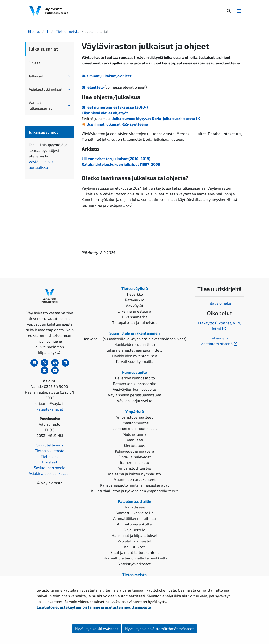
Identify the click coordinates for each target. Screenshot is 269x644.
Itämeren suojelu (134, 462)
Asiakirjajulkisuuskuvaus (50, 473)
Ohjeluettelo (93, 87)
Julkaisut (36, 76)
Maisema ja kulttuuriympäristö (134, 474)
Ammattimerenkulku (134, 524)
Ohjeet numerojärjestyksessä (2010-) (115, 107)
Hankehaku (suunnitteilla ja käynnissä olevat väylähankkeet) (134, 339)
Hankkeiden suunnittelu (135, 344)
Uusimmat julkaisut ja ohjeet (107, 76)
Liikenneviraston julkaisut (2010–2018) (116, 159)
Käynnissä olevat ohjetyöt (105, 113)
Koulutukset (134, 547)
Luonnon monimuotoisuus (134, 428)
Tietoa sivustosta (50, 451)
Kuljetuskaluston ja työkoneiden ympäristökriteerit (134, 491)
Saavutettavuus (50, 445)
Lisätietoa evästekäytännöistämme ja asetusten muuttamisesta (94, 607)
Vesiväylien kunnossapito (134, 389)
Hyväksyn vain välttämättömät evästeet (159, 629)
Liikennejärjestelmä (134, 311)
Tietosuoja (50, 456)
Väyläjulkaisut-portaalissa (50, 164)
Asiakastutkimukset (46, 89)
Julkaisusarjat (43, 49)
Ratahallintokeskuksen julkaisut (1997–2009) (122, 164)
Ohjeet (34, 63)
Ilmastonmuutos (134, 423)
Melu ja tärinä (134, 434)
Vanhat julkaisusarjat (40, 105)
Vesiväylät (134, 305)
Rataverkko (135, 300)
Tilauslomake (219, 303)
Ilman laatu (134, 440)
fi (48, 31)
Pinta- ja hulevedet (135, 457)
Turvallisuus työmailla (134, 361)
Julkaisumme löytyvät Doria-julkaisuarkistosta (157, 118)
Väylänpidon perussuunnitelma (135, 395)
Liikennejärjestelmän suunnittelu (134, 350)
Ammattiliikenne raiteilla (134, 518)
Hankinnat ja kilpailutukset (135, 535)
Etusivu (34, 31)
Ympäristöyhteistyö (135, 468)
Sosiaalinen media (50, 468)
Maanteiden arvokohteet (134, 479)
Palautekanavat (50, 409)
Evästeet (50, 462)
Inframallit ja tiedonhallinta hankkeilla (134, 558)
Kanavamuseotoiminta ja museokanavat (134, 485)
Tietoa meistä (67, 31)
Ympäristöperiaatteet (134, 417)
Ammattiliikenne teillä (135, 513)
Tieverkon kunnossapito (135, 378)
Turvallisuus (135, 507)
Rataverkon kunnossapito (135, 383)
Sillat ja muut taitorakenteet (135, 552)
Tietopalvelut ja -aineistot (134, 322)
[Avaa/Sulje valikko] (239, 11)
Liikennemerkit (134, 317)
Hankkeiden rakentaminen (135, 356)
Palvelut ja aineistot (134, 541)
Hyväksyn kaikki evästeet (97, 629)
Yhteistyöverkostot (134, 564)
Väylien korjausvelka (135, 400)
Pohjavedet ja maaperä (134, 451)
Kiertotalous (134, 445)
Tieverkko (135, 294)
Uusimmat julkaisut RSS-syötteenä (117, 124)
